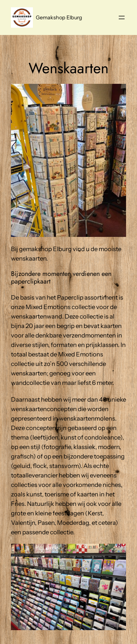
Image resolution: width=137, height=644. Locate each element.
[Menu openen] (122, 17)
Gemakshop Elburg (59, 17)
